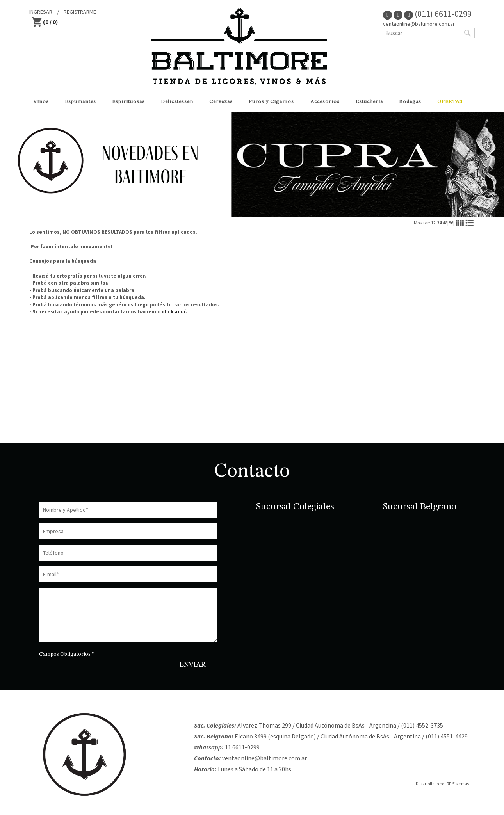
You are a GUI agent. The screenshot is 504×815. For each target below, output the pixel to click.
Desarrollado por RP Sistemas (442, 784)
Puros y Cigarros (271, 102)
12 (433, 223)
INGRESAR (41, 12)
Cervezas (221, 102)
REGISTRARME (80, 12)
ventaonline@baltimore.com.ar (419, 24)
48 (445, 223)
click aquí (174, 312)
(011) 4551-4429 (447, 736)
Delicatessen (177, 102)
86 (451, 223)
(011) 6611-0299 (438, 14)
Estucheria (369, 102)
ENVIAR (193, 665)
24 (439, 223)
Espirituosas (128, 102)
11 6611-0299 (242, 747)
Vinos (41, 102)
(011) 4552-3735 (422, 725)
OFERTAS (450, 102)
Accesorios (325, 102)
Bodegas (410, 102)
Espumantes (80, 102)
